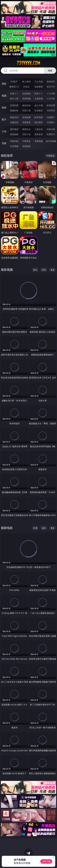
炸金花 (26, 87)
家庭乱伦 (26, 129)
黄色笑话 (39, 134)
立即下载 (46, 861)
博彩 (4, 84)
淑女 (44, 528)
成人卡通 (39, 105)
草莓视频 (39, 141)
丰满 (35, 528)
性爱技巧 (51, 134)
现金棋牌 (39, 87)
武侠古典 (51, 129)
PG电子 (14, 82)
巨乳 (44, 270)
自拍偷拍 (26, 93)
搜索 (50, 71)
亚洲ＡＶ (14, 93)
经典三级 (26, 110)
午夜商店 (26, 141)
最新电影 (7, 528)
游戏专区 (51, 82)
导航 (4, 143)
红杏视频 (14, 146)
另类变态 (51, 110)
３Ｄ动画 (51, 93)
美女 (35, 270)
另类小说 (26, 134)
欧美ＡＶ (39, 93)
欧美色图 (39, 117)
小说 (4, 131)
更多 (53, 270)
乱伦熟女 (39, 110)
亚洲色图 (26, 117)
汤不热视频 (51, 141)
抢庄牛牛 (51, 87)
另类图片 (51, 122)
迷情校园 (14, 134)
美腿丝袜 (14, 122)
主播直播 (39, 99)
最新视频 (7, 270)
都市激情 (14, 129)
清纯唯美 (26, 122)
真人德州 (26, 82)
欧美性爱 (51, 105)
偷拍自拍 (26, 105)
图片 (4, 119)
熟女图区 (39, 122)
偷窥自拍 (14, 117)
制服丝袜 (14, 110)
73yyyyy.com (28, 63)
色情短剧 (26, 146)
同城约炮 (14, 141)
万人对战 (39, 82)
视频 (4, 96)
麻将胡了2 (14, 87)
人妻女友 (39, 129)
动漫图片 (51, 117)
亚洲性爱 (14, 105)
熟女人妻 (14, 99)
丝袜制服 (26, 99)
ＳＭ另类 (51, 99)
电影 (4, 108)
